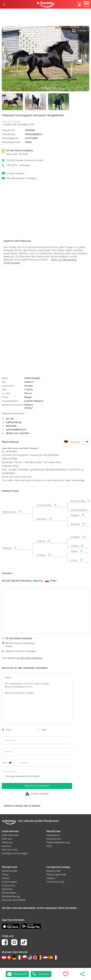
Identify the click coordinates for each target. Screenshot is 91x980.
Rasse (5, 378)
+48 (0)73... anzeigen (18, 165)
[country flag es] (51, 957)
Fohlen (6, 878)
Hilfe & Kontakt (10, 835)
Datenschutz (54, 839)
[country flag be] (40, 957)
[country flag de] (14, 957)
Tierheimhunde (55, 882)
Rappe (28, 397)
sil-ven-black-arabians (29, 658)
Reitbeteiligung (11, 896)
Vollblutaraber (32, 378)
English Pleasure (34, 401)
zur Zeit (6, 393)
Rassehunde (53, 871)
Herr (42, 730)
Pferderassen (9, 893)
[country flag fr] (56, 957)
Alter (4, 389)
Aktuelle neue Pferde (14, 900)
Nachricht (17, 974)
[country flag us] (30, 957)
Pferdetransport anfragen (22, 178)
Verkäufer (7, 889)
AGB (49, 846)
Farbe (5, 397)
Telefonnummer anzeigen (21, 651)
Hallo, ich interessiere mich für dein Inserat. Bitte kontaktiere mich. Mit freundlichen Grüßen (37, 699)
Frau (7, 730)
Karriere (6, 846)
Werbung (7, 842)
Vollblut (29, 382)
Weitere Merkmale (13, 413)
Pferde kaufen (10, 871)
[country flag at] (4, 957)
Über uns (7, 839)
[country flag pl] (25, 957)
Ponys (5, 874)
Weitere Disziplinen (13, 405)
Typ (4, 382)
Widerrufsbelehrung (58, 842)
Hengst (28, 386)
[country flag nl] (45, 957)
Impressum (53, 835)
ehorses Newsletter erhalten (21, 776)
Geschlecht (8, 386)
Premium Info (10, 850)
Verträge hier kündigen (15, 853)
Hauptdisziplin (10, 401)
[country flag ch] (9, 957)
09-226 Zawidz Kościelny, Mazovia (22, 581)
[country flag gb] (35, 957)
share (83, 974)
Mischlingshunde (56, 874)
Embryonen (8, 885)
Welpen (51, 878)
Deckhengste (9, 882)
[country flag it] (19, 957)
